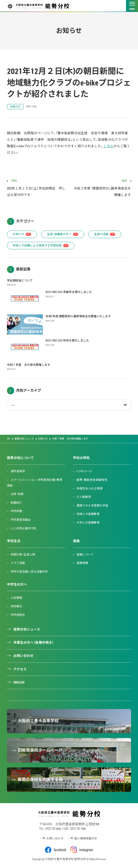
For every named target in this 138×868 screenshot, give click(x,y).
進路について (85, 555)
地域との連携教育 (88, 514)
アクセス (20, 669)
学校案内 (16, 606)
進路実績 (82, 563)
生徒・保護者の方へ (63, 234)
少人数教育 (84, 497)
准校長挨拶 (18, 471)
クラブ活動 (18, 563)
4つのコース (84, 471)
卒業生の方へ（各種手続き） (34, 642)
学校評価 (16, 511)
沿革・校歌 (17, 494)
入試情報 (16, 598)
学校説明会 (18, 615)
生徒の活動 (105, 234)
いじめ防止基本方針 (24, 528)
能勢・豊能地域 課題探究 (92, 480)
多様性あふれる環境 (90, 489)
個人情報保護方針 (86, 838)
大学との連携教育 (88, 523)
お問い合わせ (24, 656)
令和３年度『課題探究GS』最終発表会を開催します (102, 188)
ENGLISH (19, 682)
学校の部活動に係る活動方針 (29, 572)
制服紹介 (16, 503)
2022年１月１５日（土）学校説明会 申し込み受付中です (36, 188)
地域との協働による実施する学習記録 (41, 245)
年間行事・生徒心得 (23, 555)
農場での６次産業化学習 (92, 506)
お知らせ (15, 107)
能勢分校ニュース (27, 629)
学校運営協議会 (21, 520)
